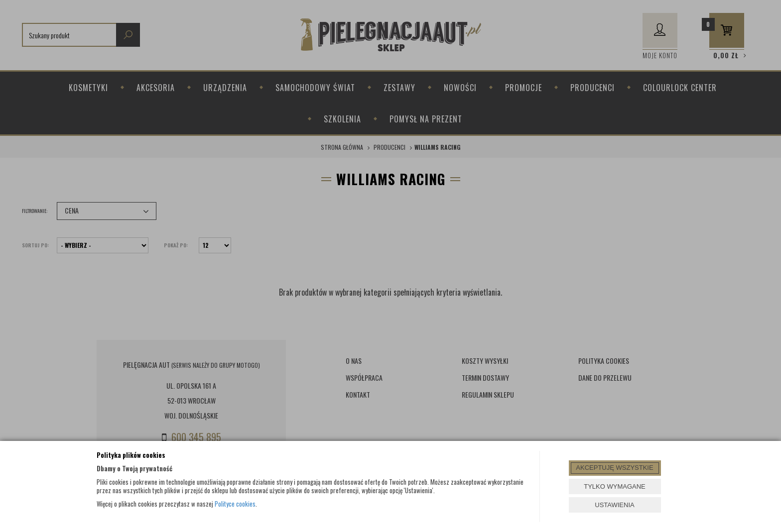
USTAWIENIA (614, 505)
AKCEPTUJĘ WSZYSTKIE (614, 468)
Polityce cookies (235, 504)
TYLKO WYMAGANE (615, 486)
